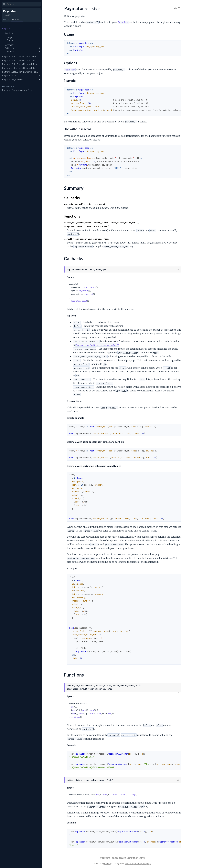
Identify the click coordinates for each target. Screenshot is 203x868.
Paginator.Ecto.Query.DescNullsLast (20, 68)
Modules (17, 20)
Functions (9, 52)
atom (74, 710)
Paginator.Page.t (79, 301)
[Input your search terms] (21, 4)
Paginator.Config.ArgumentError (17, 90)
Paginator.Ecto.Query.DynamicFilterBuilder (23, 72)
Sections (9, 33)
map (74, 714)
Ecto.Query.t (90, 287)
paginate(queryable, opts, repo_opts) (85, 204)
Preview (123, 858)
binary (77, 717)
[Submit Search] (4, 4)
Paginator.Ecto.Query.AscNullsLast (19, 60)
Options (11, 40)
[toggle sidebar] (38, 5)
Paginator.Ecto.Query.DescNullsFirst (20, 64)
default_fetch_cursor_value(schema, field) (87, 239)
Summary (9, 45)
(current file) (132, 858)
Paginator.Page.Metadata (14, 79)
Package (114, 858)
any (73, 707)
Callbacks (9, 48)
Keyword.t (84, 291)
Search (142, 858)
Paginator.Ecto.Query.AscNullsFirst (19, 56)
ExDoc (107, 864)
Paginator (10, 11)
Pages (6, 20)
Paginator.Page (9, 75)
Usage (10, 37)
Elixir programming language (138, 864)
